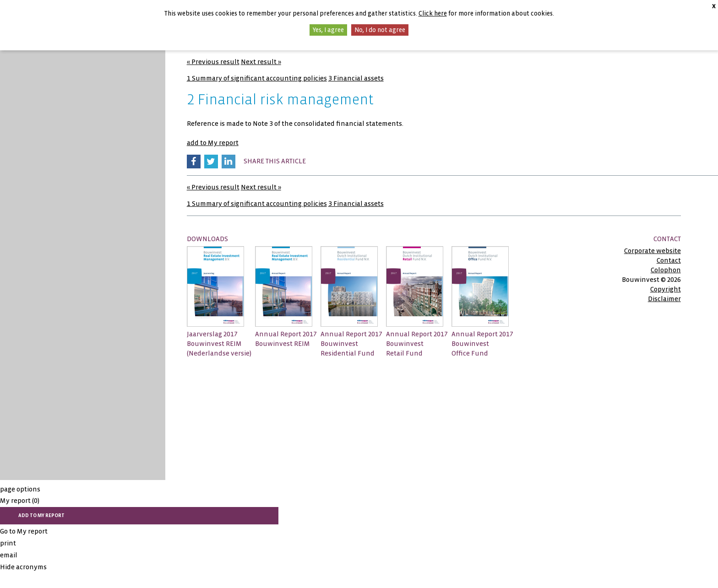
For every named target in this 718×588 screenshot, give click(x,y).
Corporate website (653, 251)
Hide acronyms (23, 567)
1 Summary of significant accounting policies (257, 78)
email (9, 555)
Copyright (666, 289)
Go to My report (24, 531)
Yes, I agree (328, 30)
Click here (433, 13)
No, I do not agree (380, 30)
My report (20, 501)
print (8, 543)
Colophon (666, 270)
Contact (669, 260)
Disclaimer (664, 299)
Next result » (261, 62)
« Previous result (213, 62)
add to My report (213, 143)
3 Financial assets (356, 78)
